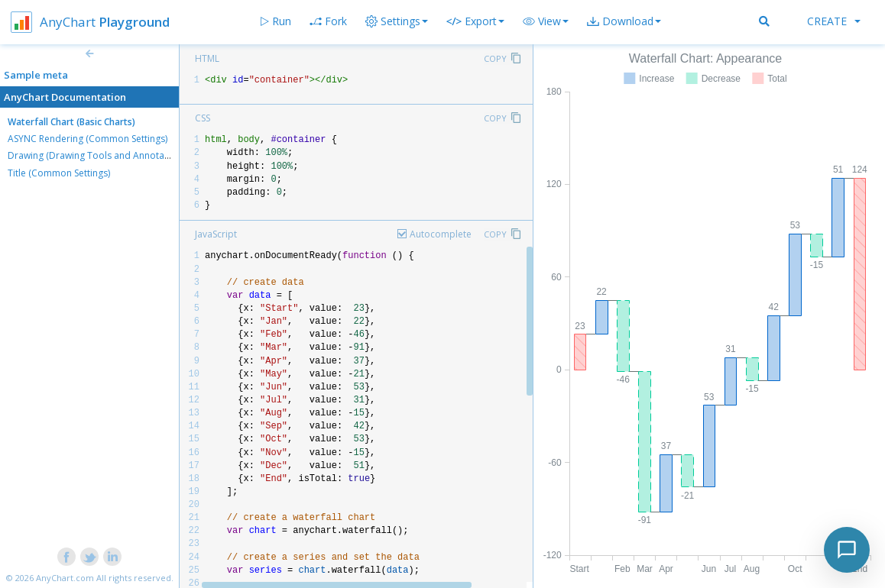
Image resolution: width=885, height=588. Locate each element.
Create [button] (834, 21)
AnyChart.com (65, 578)
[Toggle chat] (847, 550)
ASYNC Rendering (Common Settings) (88, 139)
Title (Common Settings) (59, 173)
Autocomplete (441, 234)
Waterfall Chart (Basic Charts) (71, 122)
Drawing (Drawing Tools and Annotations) (98, 155)
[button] (546, 21)
